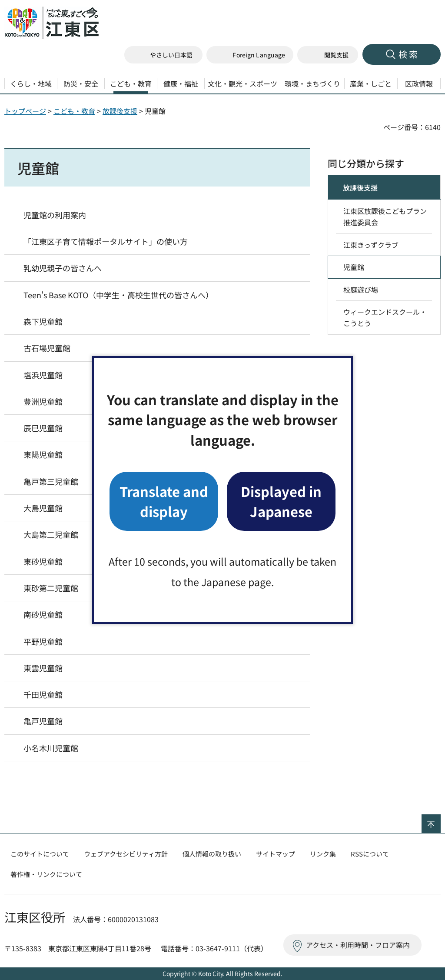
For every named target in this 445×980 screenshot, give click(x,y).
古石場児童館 (47, 348)
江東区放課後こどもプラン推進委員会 (385, 217)
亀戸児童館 (43, 721)
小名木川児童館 (51, 748)
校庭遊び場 (361, 290)
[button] (250, 55)
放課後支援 (120, 111)
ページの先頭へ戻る (440, 820)
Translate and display (164, 501)
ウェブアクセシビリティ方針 (126, 854)
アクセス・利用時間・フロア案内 (358, 945)
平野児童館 (43, 641)
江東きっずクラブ (371, 245)
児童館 (354, 267)
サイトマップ (276, 854)
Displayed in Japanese (281, 501)
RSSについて (370, 854)
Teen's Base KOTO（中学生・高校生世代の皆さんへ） (118, 295)
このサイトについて (40, 854)
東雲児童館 (43, 668)
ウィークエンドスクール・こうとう (385, 317)
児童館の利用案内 (55, 215)
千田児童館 (43, 694)
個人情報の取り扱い (212, 854)
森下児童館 (43, 321)
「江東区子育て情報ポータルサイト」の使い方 (106, 241)
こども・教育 (74, 111)
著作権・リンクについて (46, 874)
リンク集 (323, 854)
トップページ (25, 111)
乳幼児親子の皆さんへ (63, 268)
